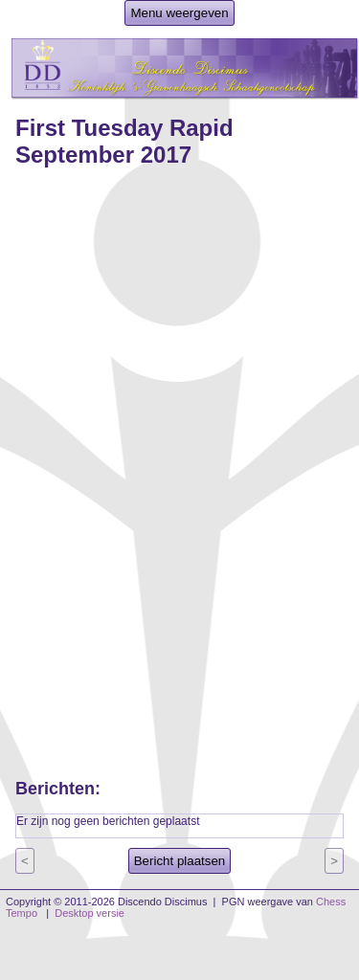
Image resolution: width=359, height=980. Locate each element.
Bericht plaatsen (180, 861)
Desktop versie (90, 913)
